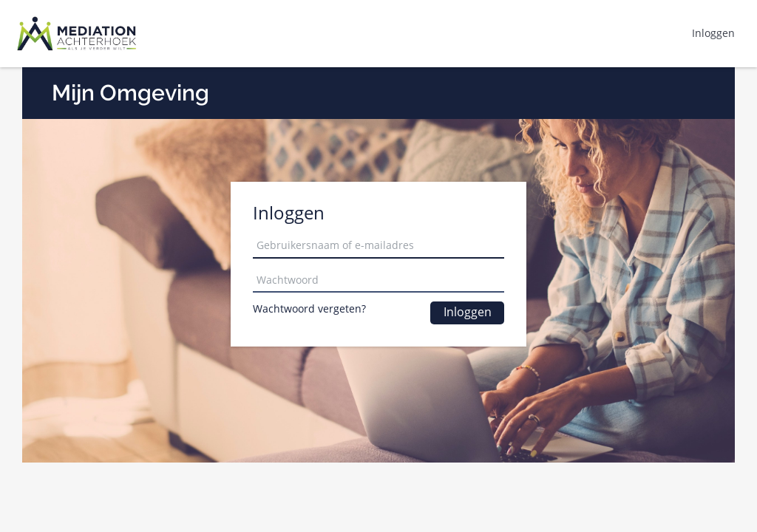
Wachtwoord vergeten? (309, 308)
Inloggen (468, 312)
